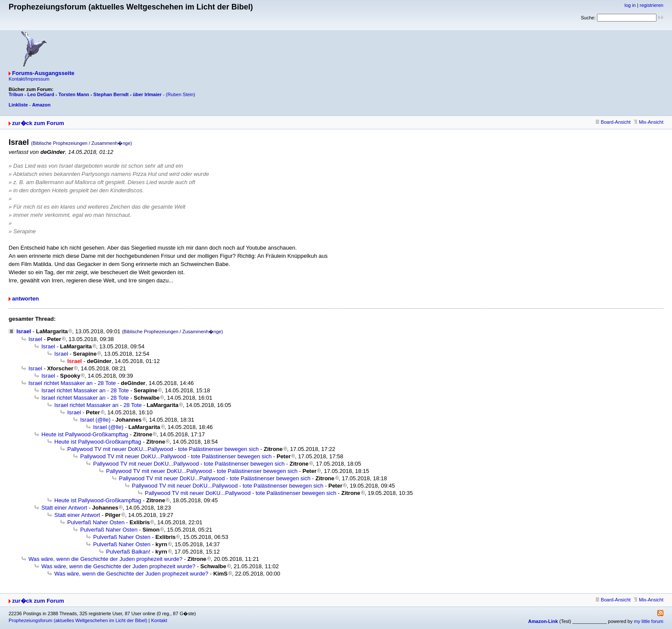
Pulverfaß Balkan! (128, 552)
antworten (25, 299)
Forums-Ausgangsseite (43, 73)
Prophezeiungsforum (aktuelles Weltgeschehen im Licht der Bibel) (78, 620)
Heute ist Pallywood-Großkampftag (85, 434)
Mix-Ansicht (649, 122)
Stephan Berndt (111, 94)
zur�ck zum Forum (38, 123)
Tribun (16, 94)
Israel (24, 331)
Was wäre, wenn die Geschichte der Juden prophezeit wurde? (105, 559)
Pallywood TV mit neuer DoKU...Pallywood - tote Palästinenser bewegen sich (163, 449)
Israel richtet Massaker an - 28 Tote (72, 383)
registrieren (652, 5)
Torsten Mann (74, 94)
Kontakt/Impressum (29, 79)
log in (630, 5)
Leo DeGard (41, 94)
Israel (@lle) (95, 420)
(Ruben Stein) (181, 94)
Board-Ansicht (613, 122)
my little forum (649, 621)
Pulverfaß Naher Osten (96, 522)
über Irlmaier (147, 94)
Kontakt (159, 620)
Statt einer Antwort (64, 508)
